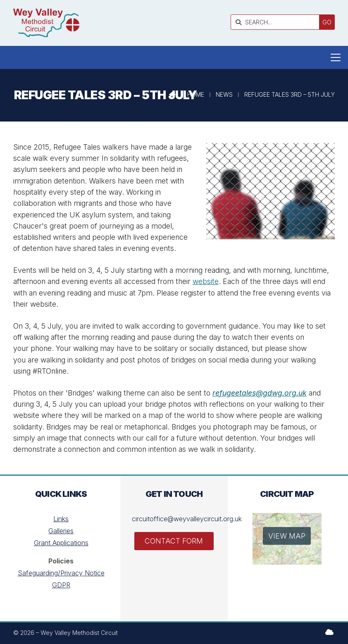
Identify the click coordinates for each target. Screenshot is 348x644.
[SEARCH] (277, 22)
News (224, 94)
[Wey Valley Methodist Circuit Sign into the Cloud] (329, 632)
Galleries (61, 531)
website (206, 281)
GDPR (61, 585)
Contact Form (174, 541)
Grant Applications (61, 543)
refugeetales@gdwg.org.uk (260, 393)
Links (61, 519)
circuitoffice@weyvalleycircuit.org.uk (187, 519)
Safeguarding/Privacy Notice (61, 573)
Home (196, 94)
